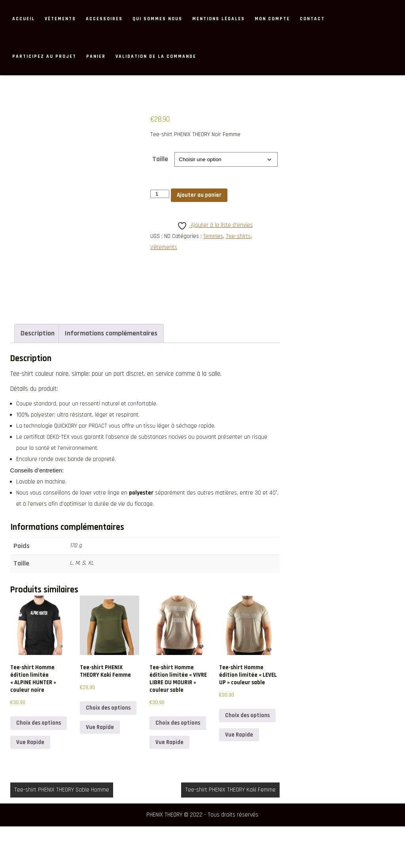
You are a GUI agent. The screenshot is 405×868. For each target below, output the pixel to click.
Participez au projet (44, 56)
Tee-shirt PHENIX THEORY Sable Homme (62, 831)
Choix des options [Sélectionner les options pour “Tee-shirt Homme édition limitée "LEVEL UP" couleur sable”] (247, 757)
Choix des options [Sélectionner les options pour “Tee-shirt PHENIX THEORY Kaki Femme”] (108, 750)
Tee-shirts (238, 236)
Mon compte (272, 19)
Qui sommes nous (157, 19)
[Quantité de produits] (160, 194)
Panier (96, 56)
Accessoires (104, 19)
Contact (312, 19)
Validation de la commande (156, 56)
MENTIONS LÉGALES (219, 19)
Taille (160, 159)
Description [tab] (38, 375)
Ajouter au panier (199, 195)
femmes (213, 236)
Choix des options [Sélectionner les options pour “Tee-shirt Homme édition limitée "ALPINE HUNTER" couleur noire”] (39, 765)
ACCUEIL (24, 19)
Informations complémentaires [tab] (111, 375)
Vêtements (60, 19)
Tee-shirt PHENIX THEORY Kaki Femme (230, 831)
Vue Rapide (30, 784)
